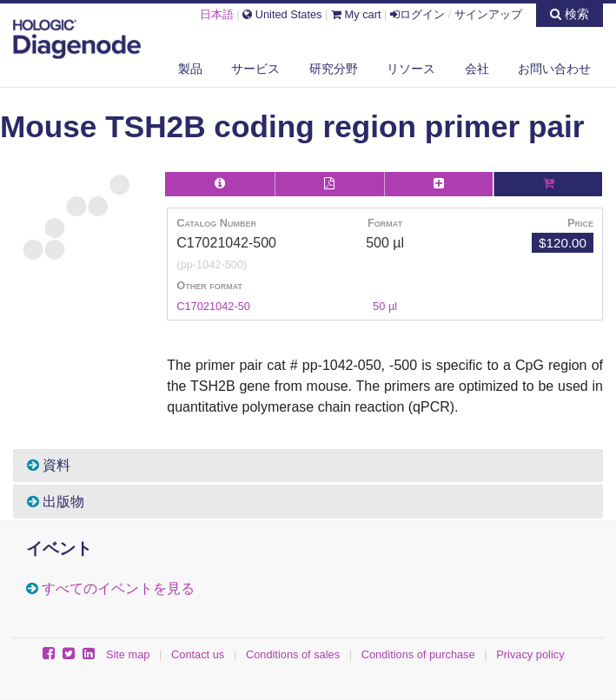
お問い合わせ (554, 69)
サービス (255, 69)
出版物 (56, 502)
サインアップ (488, 14)
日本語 (217, 14)
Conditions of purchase (418, 654)
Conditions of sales (293, 654)
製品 (190, 69)
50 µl (385, 306)
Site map (128, 654)
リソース (411, 69)
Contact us (198, 654)
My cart (356, 14)
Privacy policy (530, 654)
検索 (570, 14)
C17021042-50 (213, 306)
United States (282, 14)
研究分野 (334, 69)
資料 (49, 465)
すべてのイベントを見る (118, 588)
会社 (477, 69)
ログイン (417, 14)
